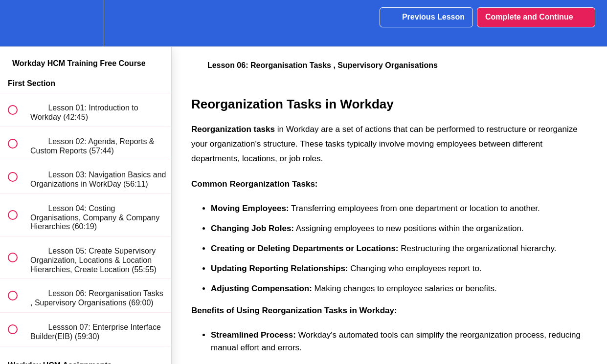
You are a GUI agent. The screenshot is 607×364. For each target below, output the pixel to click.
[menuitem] (86, 23)
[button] (18, 23)
